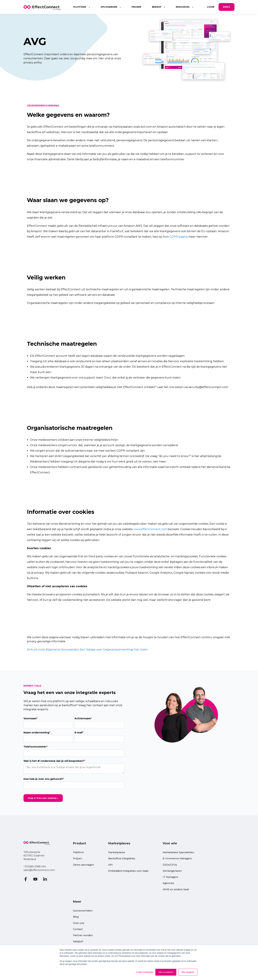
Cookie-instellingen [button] (145, 972)
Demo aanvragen (83, 865)
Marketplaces (117, 852)
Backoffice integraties (122, 859)
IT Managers (170, 877)
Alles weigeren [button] (188, 972)
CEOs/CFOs (170, 865)
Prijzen (77, 859)
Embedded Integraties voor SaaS (128, 871)
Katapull (78, 942)
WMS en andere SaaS (176, 889)
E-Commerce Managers (177, 859)
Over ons (79, 923)
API (110, 865)
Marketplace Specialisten (178, 852)
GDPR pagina (179, 237)
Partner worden (83, 935)
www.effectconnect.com (150, 529)
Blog (76, 917)
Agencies (168, 883)
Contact (78, 929)
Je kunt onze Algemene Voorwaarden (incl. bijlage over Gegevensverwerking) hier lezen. (88, 650)
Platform (78, 852)
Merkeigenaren (172, 871)
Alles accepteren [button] (166, 972)
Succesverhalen (83, 911)
